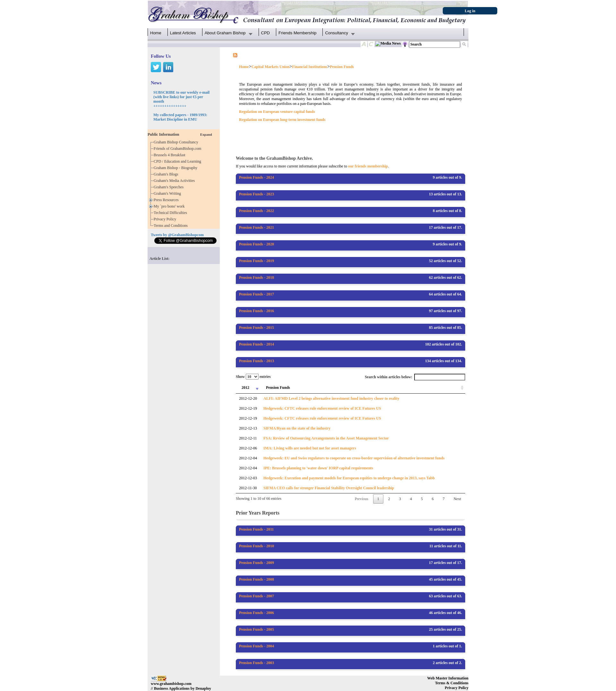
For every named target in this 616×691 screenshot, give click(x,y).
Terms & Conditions (452, 683)
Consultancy (337, 33)
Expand (206, 134)
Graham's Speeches (170, 187)
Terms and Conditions (172, 226)
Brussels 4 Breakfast (171, 155)
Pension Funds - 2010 (257, 546)
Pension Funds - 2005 (257, 629)
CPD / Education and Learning (179, 161)
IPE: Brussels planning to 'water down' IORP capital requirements (318, 468)
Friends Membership (298, 33)
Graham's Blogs (167, 174)
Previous (362, 499)
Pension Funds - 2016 (257, 311)
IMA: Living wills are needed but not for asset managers (310, 448)
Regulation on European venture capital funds (277, 112)
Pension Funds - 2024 (257, 177)
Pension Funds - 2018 (257, 277)
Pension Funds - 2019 (257, 261)
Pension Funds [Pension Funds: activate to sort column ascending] (278, 388)
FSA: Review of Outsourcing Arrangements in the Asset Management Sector (326, 438)
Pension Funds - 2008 (257, 579)
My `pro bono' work (170, 206)
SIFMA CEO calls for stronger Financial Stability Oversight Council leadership (329, 488)
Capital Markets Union (271, 67)
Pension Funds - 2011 (256, 529)
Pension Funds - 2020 (257, 244)
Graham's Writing (168, 193)
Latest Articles (183, 33)
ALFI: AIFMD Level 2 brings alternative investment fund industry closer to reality (331, 398)
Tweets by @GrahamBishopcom (177, 235)
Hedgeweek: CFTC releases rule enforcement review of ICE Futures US (322, 408)
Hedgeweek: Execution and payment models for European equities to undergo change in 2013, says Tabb (349, 478)
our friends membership (368, 166)
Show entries (253, 377)
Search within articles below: (415, 377)
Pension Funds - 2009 (257, 563)
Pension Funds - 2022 (257, 211)
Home (156, 33)
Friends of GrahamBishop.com (178, 149)
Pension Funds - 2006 (257, 613)
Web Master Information (448, 678)
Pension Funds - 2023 (257, 194)
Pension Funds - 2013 (257, 361)
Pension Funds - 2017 (257, 294)
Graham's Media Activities (175, 181)
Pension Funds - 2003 (257, 663)
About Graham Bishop (225, 33)
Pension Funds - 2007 (257, 596)
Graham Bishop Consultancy (177, 142)
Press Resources (167, 200)
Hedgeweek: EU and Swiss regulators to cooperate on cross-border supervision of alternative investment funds (354, 458)
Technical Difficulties (171, 213)
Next (457, 499)
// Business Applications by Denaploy (181, 688)
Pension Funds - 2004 (257, 646)
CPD (265, 33)
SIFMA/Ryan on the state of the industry (297, 428)
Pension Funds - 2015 (257, 328)
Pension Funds (342, 67)
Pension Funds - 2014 (257, 344)
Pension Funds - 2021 (257, 227)
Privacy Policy (166, 219)
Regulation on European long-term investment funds (282, 120)
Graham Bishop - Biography (176, 168)
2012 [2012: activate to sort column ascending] (245, 388)
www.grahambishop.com (171, 684)
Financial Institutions (310, 67)
